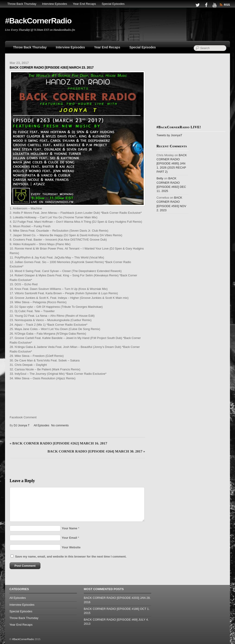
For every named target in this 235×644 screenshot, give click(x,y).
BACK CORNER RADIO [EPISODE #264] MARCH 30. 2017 (96, 451)
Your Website (71, 547)
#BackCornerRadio (23, 639)
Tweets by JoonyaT (169, 135)
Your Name (70, 528)
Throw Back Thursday (22, 4)
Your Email (69, 538)
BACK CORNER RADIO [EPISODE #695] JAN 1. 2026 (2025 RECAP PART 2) (172, 164)
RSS (227, 5)
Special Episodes (113, 4)
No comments (60, 425)
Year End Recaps (84, 4)
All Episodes (42, 425)
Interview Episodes (55, 4)
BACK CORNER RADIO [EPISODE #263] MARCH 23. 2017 (52, 67)
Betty (160, 178)
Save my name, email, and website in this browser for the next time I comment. (71, 557)
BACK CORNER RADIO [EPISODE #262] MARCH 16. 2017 (58, 443)
